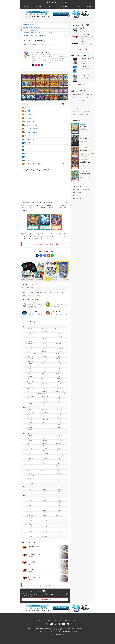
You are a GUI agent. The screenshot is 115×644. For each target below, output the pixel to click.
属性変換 (59, 425)
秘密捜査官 (30, 374)
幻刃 (30, 369)
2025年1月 (59, 531)
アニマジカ (59, 381)
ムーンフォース (59, 399)
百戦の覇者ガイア (85, 174)
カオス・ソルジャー (30, 391)
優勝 (30, 410)
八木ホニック (59, 441)
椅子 (59, 366)
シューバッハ (30, 483)
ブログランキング (76, 196)
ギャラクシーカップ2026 (28, 24)
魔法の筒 (27, 160)
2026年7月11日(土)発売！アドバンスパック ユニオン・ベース (37, 33)
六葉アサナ (45, 451)
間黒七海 (45, 446)
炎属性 (30, 492)
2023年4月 (45, 526)
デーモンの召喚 (30, 331)
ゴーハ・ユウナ (45, 466)
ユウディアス (30, 458)
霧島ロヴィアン (59, 466)
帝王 (30, 334)
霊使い (32, 292)
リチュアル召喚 (60, 292)
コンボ (59, 415)
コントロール (45, 415)
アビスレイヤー (59, 374)
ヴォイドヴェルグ (45, 354)
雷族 (30, 505)
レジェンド (45, 384)
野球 (59, 371)
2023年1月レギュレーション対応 (47, 45)
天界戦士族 (30, 520)
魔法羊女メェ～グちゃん (59, 391)
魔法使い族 (30, 500)
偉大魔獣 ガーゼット (86, 162)
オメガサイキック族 (59, 518)
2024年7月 (30, 531)
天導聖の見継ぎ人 (85, 138)
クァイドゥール (59, 473)
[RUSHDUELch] (64, 624)
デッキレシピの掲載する (45, 599)
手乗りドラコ (30, 396)
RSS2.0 (83, 620)
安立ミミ (30, 443)
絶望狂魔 (39, 292)
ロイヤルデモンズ (59, 349)
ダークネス (45, 361)
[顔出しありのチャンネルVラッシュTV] (42, 65)
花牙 (45, 371)
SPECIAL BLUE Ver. (77, 112)
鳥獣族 (59, 508)
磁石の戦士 (45, 339)
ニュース (51, 7)
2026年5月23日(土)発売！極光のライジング (32, 30)
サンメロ (30, 420)
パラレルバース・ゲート (31, 146)
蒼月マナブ (45, 461)
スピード (52, 292)
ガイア (30, 339)
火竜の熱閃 (27, 153)
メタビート (59, 417)
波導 (59, 369)
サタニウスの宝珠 (29, 139)
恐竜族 (30, 510)
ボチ (30, 453)
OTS (45, 389)
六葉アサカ (30, 468)
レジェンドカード (86, 109)
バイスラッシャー (29, 150)
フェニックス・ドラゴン (31, 125)
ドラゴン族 (25, 45)
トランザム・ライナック (30, 354)
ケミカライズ (45, 359)
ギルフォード (59, 336)
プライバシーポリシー (47, 620)
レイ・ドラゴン (28, 118)
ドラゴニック (59, 346)
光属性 (45, 489)
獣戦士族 (45, 498)
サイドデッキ (59, 412)
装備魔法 (30, 430)
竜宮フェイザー (45, 471)
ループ (59, 420)
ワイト (45, 341)
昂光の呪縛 (83, 126)
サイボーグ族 (45, 520)
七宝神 (59, 376)
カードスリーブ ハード (87, 75)
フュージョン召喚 (27, 295)
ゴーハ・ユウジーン (59, 453)
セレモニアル (59, 384)
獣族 (45, 505)
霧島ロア (45, 438)
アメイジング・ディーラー (31, 129)
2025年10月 (59, 534)
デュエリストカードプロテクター (87, 59)
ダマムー (30, 481)
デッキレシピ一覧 (45, 585)
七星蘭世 (30, 441)
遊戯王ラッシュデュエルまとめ (57, 2)
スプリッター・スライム (31, 132)
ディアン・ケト (45, 349)
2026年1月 (30, 536)
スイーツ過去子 (45, 448)
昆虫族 (30, 508)
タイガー (30, 451)
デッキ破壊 (30, 422)
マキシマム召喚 (37, 295)
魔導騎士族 (30, 518)
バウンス (59, 422)
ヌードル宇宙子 (30, 448)
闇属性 (30, 489)
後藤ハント (30, 446)
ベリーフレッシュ (45, 379)
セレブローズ (30, 361)
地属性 (45, 492)
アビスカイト (45, 374)
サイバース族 (59, 513)
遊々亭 (82, 28)
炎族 (45, 503)
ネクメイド (30, 394)
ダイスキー (30, 379)
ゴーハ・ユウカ (30, 456)
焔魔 (45, 334)
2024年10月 (45, 531)
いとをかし (59, 386)
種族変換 (30, 427)
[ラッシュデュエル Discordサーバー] (52, 624)
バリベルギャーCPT (30, 476)
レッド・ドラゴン (29, 115)
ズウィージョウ (45, 458)
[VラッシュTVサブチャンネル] (39, 65)
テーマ (25, 326)
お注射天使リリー (30, 344)
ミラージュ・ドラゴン (30, 136)
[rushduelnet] (56, 624)
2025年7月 (45, 534)
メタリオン (45, 351)
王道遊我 (30, 436)
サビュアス (45, 476)
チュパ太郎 (59, 461)
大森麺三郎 (45, 441)
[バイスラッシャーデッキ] (37, 255)
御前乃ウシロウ (59, 443)
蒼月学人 (59, 436)
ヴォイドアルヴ (45, 401)
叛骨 (59, 396)
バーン (30, 425)
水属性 (59, 489)
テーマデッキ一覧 (84, 97)
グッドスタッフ (45, 420)
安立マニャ (59, 463)
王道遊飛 (59, 458)
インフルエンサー (89, 7)
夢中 (45, 381)
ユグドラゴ (30, 349)
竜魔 (45, 427)
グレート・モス (45, 396)
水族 (59, 503)
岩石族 (30, 513)
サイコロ (45, 417)
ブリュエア (59, 476)
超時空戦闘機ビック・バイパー (45, 394)
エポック (30, 473)
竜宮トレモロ (30, 471)
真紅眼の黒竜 (45, 329)
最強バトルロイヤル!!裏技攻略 (79, 100)
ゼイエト (30, 478)
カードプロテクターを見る (83, 85)
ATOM (78, 620)
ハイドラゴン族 (45, 518)
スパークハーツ (30, 399)
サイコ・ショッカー (45, 331)
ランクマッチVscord (77, 193)
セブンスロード (59, 344)
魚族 (59, 505)
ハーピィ (45, 336)
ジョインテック (59, 354)
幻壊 (45, 369)
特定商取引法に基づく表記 (60, 620)
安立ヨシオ (45, 443)
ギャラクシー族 (59, 515)
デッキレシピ (64, 7)
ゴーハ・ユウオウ (45, 456)
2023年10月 (30, 529)
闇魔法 (59, 427)
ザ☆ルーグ (59, 468)
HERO (59, 339)
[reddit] (68, 624)
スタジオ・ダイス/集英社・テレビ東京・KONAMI (64, 628)
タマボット (45, 356)
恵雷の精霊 (59, 379)
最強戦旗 (45, 344)
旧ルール (59, 404)
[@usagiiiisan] (33, 65)
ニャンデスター (30, 463)
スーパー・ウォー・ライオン (59, 394)
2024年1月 (45, 529)
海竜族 (45, 510)
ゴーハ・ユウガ (59, 456)
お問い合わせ (72, 620)
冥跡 (45, 399)
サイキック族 (30, 515)
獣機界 (59, 364)
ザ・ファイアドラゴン (30, 122)
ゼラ (45, 386)
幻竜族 (45, 515)
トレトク (83, 41)
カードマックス (85, 35)
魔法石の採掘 (28, 143)
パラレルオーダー (45, 425)
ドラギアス (30, 346)
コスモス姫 (45, 391)
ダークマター (30, 364)
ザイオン (45, 473)
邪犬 (59, 356)
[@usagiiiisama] (36, 65)
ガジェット (59, 341)
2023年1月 (30, 526)
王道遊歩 (30, 461)
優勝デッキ (25, 292)
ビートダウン (30, 415)
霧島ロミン (30, 438)
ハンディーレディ (30, 389)
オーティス (59, 438)
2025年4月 (30, 534)
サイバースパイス (59, 361)
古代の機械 (30, 341)
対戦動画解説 (34, 45)
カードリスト (76, 7)
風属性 (59, 492)
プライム (30, 376)
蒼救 (45, 292)
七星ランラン (45, 468)
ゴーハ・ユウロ (45, 453)
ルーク (45, 436)
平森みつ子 (45, 463)
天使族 (45, 500)
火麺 (30, 366)
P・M (30, 386)
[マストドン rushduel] (60, 624)
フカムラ (45, 478)
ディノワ (45, 481)
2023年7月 (59, 526)
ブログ (26, 7)
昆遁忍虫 (30, 384)
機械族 (45, 513)
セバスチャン (59, 446)
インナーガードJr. (85, 67)
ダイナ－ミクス (30, 381)
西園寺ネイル (59, 448)
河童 (30, 371)
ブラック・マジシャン (59, 329)
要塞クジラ (30, 401)
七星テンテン (59, 478)
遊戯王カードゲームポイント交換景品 (80, 115)
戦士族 (30, 498)
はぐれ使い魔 (30, 359)
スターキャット (59, 359)
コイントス (30, 417)
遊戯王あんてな (76, 190)
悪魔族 (59, 500)
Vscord (76, 631)
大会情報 (39, 7)
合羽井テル (30, 466)
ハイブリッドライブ (45, 364)
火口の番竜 (27, 111)
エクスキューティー (30, 336)
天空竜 (26, 107)
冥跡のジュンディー (86, 150)
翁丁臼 (59, 481)
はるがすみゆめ (86, 190)
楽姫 (45, 366)
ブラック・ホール (29, 157)
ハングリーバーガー (59, 389)
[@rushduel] (47, 624)
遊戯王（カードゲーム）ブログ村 (80, 198)
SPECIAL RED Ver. (88, 112)
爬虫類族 (45, 508)
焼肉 (30, 351)
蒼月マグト (59, 471)
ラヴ (45, 376)
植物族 (59, 510)
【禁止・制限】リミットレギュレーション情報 (82, 94)
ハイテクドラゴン (30, 356)
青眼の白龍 (30, 329)
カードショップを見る (83, 49)
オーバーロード (59, 351)
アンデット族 (30, 503)
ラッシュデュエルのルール (78, 103)
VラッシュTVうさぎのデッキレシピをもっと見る (45, 244)
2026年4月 (45, 536)
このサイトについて (35, 620)
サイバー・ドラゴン (59, 331)
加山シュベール (59, 451)
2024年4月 (59, 529)
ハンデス (45, 422)
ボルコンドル (45, 346)
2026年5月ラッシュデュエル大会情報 (31, 27)
